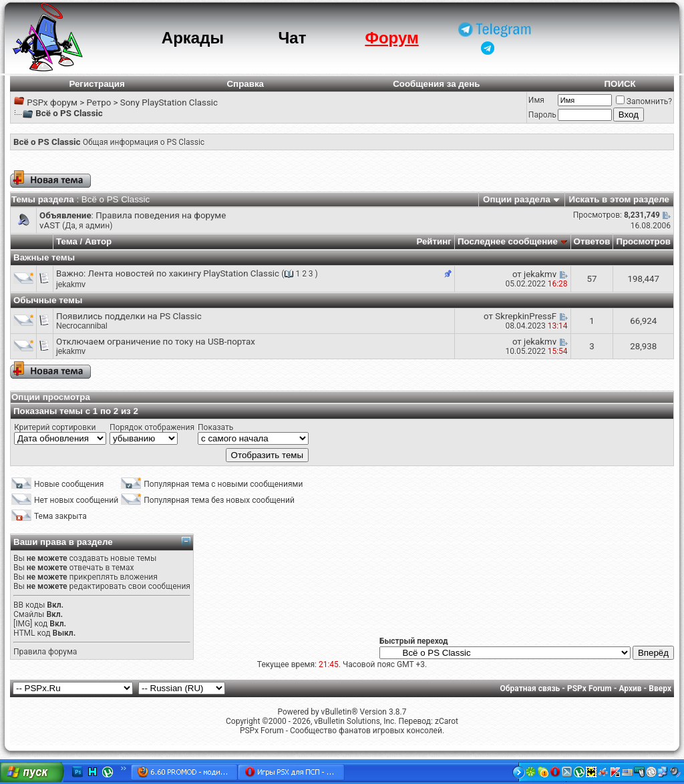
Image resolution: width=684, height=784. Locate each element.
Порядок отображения (152, 427)
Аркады (193, 38)
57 (591, 279)
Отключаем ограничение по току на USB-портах (156, 342)
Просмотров (643, 241)
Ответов (592, 241)
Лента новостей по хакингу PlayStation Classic (184, 273)
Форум (391, 38)
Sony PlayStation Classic (169, 103)
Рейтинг (434, 241)
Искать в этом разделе (619, 199)
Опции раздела (517, 199)
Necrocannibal (82, 326)
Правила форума (45, 652)
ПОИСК (620, 84)
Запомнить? (644, 102)
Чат (292, 38)
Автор (98, 241)
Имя (536, 100)
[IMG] (23, 624)
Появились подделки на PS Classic (129, 316)
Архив (630, 689)
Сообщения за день (436, 84)
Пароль (542, 115)
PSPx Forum (589, 689)
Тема (67, 241)
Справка (245, 84)
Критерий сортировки (55, 427)
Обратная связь (530, 689)
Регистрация (97, 84)
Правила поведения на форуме (161, 215)
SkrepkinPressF (526, 316)
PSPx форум (52, 103)
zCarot (447, 721)
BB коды (29, 605)
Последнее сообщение (508, 241)
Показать (215, 427)
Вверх (660, 689)
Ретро (99, 103)
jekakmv (71, 284)
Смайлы (29, 614)
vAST (50, 225)
